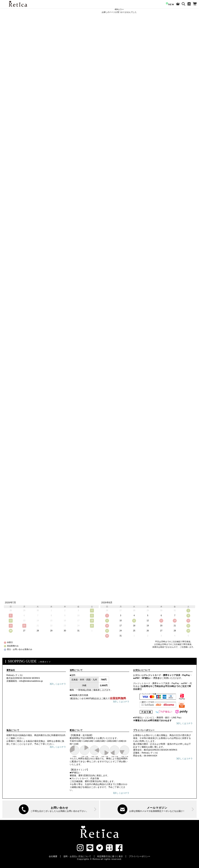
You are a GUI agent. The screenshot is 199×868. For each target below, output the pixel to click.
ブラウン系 (15, 404)
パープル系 (15, 367)
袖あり (10, 123)
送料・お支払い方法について (77, 856)
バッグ (10, 216)
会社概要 (53, 856)
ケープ (10, 137)
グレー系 (14, 411)
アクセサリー (13, 253)
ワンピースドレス (15, 103)
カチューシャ (13, 302)
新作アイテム (10, 63)
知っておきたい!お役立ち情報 (17, 74)
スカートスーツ (14, 187)
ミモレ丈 (11, 110)
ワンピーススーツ (15, 180)
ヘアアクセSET (14, 288)
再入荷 (22, 63)
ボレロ (10, 231)
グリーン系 (15, 389)
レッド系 (14, 352)
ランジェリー (13, 318)
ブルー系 (14, 382)
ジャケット (12, 245)
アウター (11, 225)
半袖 (8, 130)
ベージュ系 (15, 396)
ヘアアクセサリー (15, 281)
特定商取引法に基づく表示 (110, 856)
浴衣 (8, 326)
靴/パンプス (12, 208)
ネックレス (12, 260)
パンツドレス (13, 145)
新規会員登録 (21, 26)
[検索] (35, 56)
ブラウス (11, 200)
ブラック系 (15, 419)
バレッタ (11, 295)
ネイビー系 (15, 374)
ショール (11, 238)
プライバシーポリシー (140, 856)
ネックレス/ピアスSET (18, 273)
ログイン (21, 17)
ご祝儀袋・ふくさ (15, 334)
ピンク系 (14, 360)
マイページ (21, 36)
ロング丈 (11, 116)
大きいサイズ (10, 85)
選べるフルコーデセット (15, 80)
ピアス (10, 266)
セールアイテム (11, 69)
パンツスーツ (13, 193)
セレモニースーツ (15, 173)
